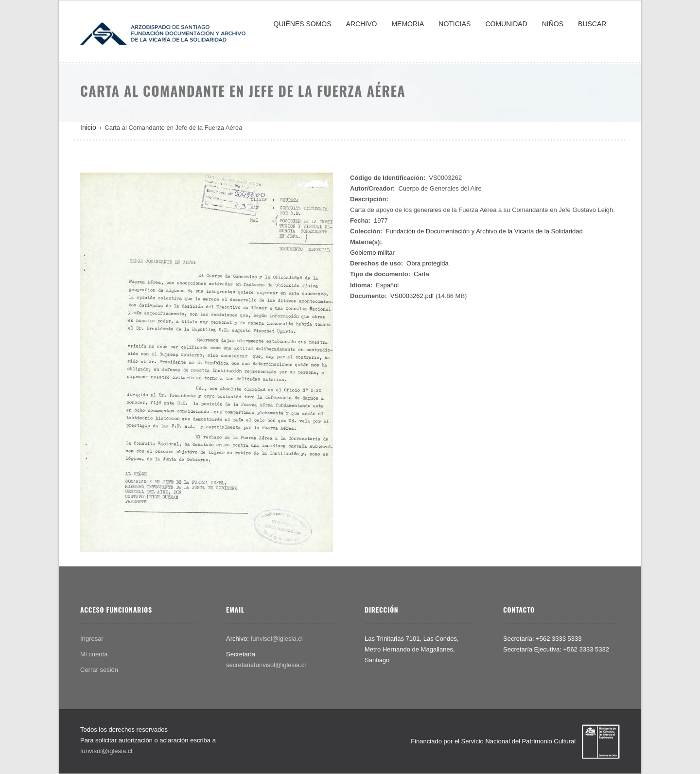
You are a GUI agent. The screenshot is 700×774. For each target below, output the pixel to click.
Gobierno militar (372, 253)
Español (387, 285)
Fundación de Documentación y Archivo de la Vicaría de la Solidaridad (484, 231)
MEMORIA (408, 24)
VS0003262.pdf (412, 296)
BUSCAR (592, 24)
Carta (421, 274)
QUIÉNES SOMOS (303, 24)
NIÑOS (553, 24)
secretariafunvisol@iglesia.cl (266, 665)
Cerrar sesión (99, 670)
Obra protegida (428, 263)
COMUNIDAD (506, 24)
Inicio (88, 127)
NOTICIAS (455, 24)
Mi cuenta (94, 654)
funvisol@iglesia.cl (277, 639)
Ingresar (92, 639)
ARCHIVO (362, 24)
